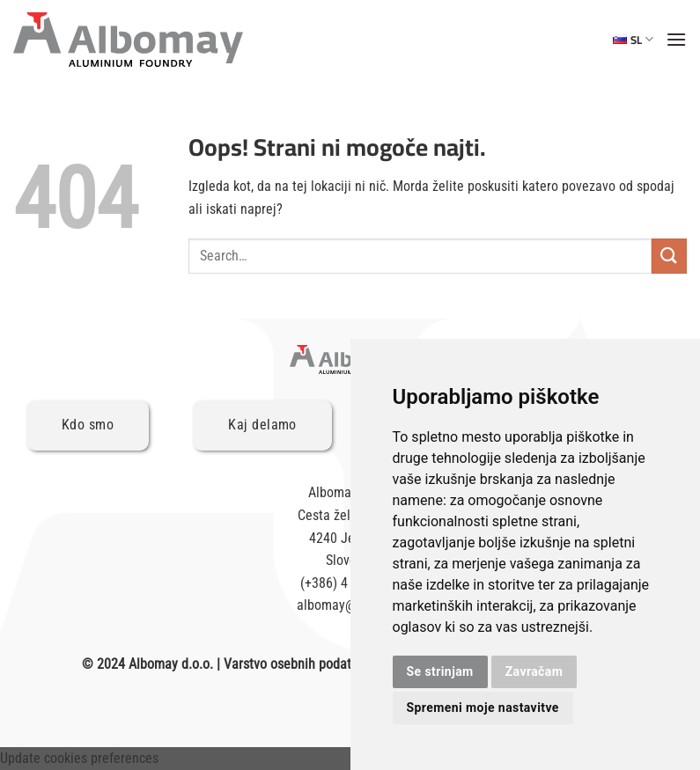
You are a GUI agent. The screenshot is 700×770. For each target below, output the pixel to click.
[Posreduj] (669, 256)
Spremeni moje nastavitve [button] (483, 708)
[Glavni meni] (676, 39)
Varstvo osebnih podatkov (297, 664)
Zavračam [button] (534, 671)
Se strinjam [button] (440, 671)
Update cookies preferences (79, 758)
